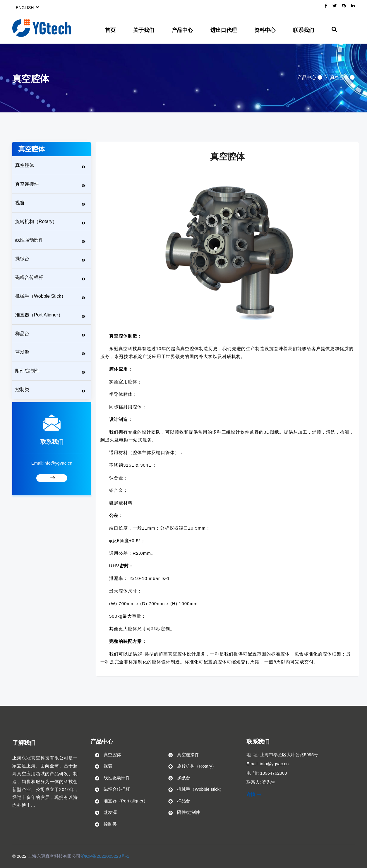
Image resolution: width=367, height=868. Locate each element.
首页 (110, 30)
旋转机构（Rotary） (36, 221)
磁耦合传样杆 (29, 277)
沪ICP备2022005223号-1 (105, 856)
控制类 (22, 390)
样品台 (22, 334)
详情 (254, 794)
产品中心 (182, 30)
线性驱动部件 (29, 240)
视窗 (20, 203)
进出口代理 (224, 30)
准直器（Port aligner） (39, 315)
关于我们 (144, 30)
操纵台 (22, 259)
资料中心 (265, 30)
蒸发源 (22, 352)
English (27, 8)
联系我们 (303, 30)
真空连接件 (27, 184)
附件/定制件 (28, 371)
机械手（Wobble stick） (41, 296)
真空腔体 (339, 77)
